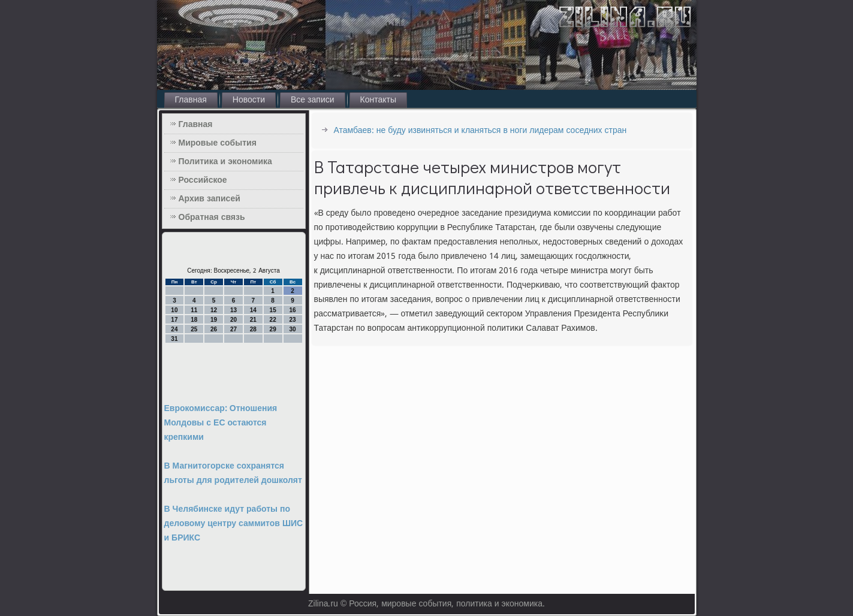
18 (194, 320)
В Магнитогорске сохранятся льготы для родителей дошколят (233, 473)
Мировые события (218, 143)
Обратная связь (212, 218)
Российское (203, 180)
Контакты (378, 100)
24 (174, 329)
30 (292, 329)
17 (174, 320)
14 (253, 310)
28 (253, 329)
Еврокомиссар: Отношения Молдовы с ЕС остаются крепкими (221, 423)
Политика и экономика (225, 162)
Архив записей (210, 199)
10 (174, 310)
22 (273, 320)
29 (273, 329)
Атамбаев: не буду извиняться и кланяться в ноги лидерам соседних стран (480, 131)
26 (214, 329)
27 (233, 329)
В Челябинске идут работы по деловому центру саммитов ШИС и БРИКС (234, 524)
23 (292, 320)
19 (214, 320)
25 (194, 329)
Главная (191, 100)
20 (233, 320)
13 (233, 310)
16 (292, 310)
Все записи (313, 100)
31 (174, 339)
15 (273, 310)
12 (214, 310)
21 (253, 320)
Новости (249, 100)
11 (194, 310)
